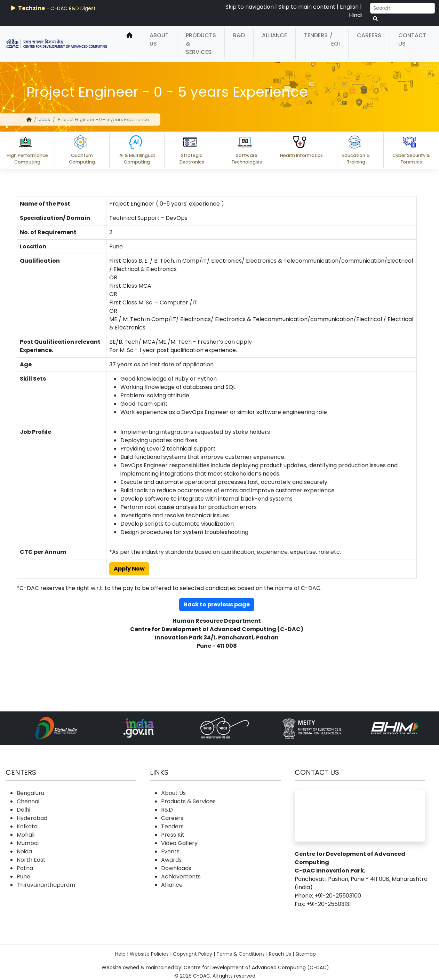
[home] (129, 44)
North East (31, 860)
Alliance (274, 35)
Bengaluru (30, 793)
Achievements (181, 877)
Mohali (26, 835)
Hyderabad (32, 818)
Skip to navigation (250, 7)
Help (120, 954)
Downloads (176, 868)
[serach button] (375, 19)
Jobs (45, 119)
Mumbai (28, 843)
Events (170, 851)
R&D (239, 35)
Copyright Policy (193, 954)
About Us (159, 39)
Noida (24, 851)
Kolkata (27, 826)
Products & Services (201, 44)
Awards (171, 860)
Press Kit (173, 835)
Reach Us (280, 954)
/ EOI (335, 39)
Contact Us (412, 39)
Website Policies (149, 954)
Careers (369, 35)
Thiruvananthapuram (46, 885)
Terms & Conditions (241, 954)
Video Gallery (179, 843)
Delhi (23, 810)
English (349, 7)
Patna (25, 868)
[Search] (402, 8)
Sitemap (306, 954)
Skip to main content (307, 7)
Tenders (316, 35)
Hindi (355, 15)
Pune (23, 877)
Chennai (28, 801)
